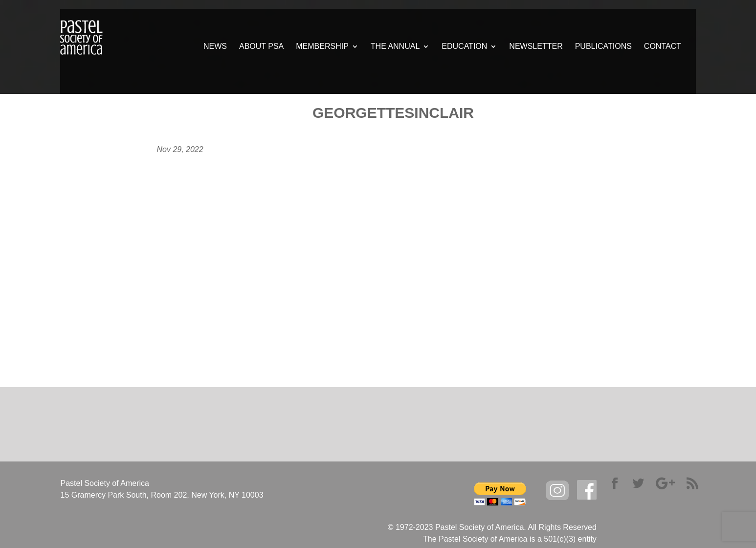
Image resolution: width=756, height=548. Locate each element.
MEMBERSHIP (322, 47)
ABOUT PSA (261, 47)
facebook (587, 490)
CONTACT (663, 47)
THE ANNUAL (395, 47)
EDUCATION (464, 47)
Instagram (557, 491)
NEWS (215, 47)
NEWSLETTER (536, 47)
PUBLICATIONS (603, 47)
